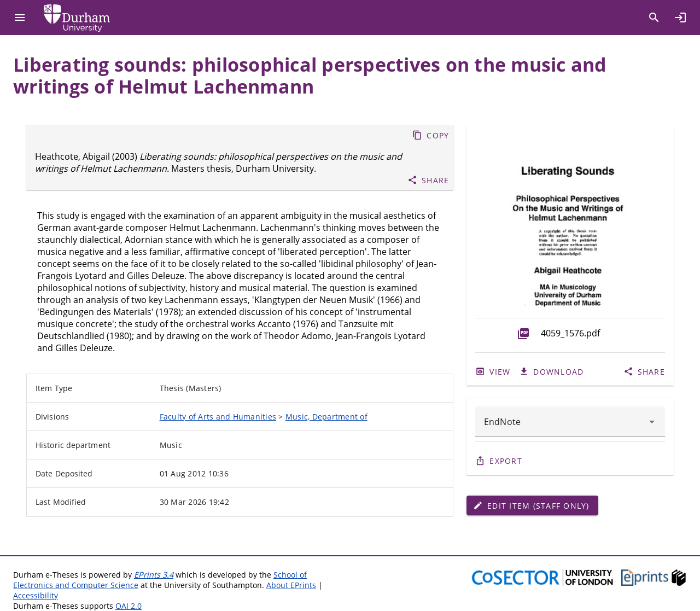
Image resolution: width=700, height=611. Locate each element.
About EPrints (291, 585)
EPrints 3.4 (154, 575)
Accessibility (36, 595)
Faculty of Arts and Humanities (218, 417)
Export (506, 461)
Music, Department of (326, 417)
